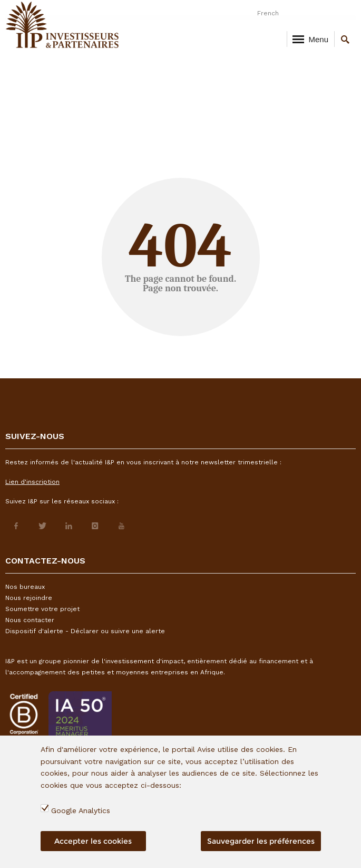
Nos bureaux (25, 587)
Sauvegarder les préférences (261, 841)
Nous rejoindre (29, 598)
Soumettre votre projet (42, 609)
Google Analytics (81, 810)
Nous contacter (30, 620)
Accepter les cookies (93, 841)
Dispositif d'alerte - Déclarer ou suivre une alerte (85, 631)
